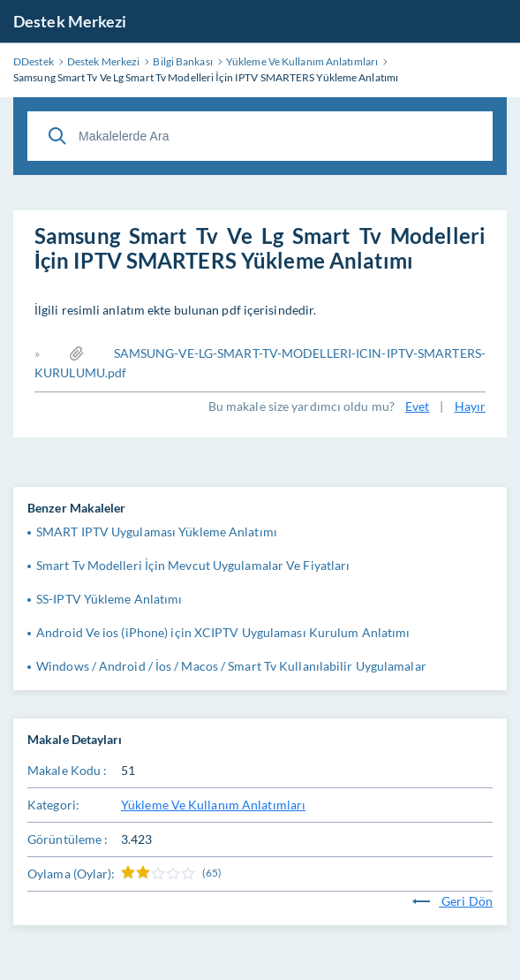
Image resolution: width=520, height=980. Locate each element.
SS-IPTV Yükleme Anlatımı (109, 599)
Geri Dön (452, 901)
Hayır (471, 406)
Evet (417, 406)
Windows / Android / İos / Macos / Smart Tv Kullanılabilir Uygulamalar (231, 666)
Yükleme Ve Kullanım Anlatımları (213, 805)
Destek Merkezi (70, 21)
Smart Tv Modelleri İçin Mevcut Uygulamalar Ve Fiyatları (193, 565)
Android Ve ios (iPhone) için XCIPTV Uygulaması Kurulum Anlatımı (223, 632)
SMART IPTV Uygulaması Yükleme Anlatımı (157, 532)
